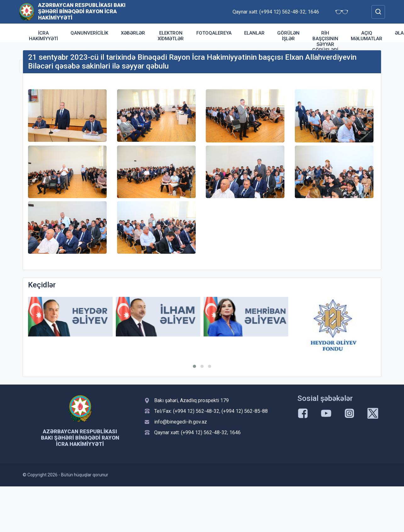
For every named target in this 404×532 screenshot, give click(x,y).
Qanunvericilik (89, 33)
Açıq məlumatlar (367, 36)
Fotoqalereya (214, 33)
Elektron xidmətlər (171, 36)
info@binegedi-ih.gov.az (181, 422)
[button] (194, 366)
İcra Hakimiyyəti (43, 36)
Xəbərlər (133, 33)
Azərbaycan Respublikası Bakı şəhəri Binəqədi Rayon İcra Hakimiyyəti (82, 11)
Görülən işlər (288, 36)
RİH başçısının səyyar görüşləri (325, 42)
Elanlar (254, 33)
